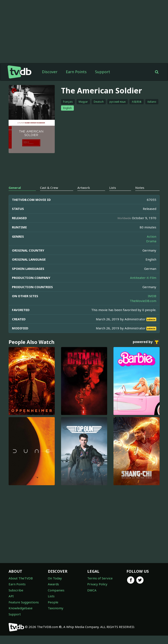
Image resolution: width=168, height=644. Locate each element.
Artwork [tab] (84, 188)
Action (152, 236)
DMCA (92, 590)
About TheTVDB (21, 578)
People (53, 602)
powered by (146, 342)
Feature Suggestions (24, 602)
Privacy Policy (97, 584)
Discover (50, 72)
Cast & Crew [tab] (49, 188)
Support (103, 72)
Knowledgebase (21, 608)
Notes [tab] (140, 188)
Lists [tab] (113, 188)
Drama (151, 241)
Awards (53, 584)
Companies (56, 590)
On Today (55, 578)
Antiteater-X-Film (143, 278)
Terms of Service (100, 578)
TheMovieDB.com (143, 301)
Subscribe (16, 590)
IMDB (152, 296)
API (11, 596)
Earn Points (76, 72)
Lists (51, 596)
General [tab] (15, 188)
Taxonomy (56, 608)
